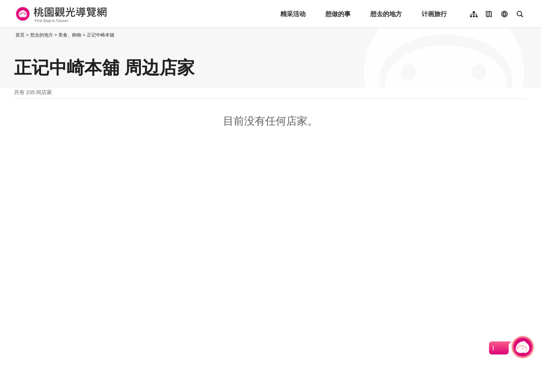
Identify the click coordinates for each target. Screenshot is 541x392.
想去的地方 (386, 14)
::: (12, 35)
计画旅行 (434, 14)
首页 (20, 35)
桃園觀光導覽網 (60, 14)
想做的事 (338, 14)
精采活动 (293, 14)
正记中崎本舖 (100, 35)
